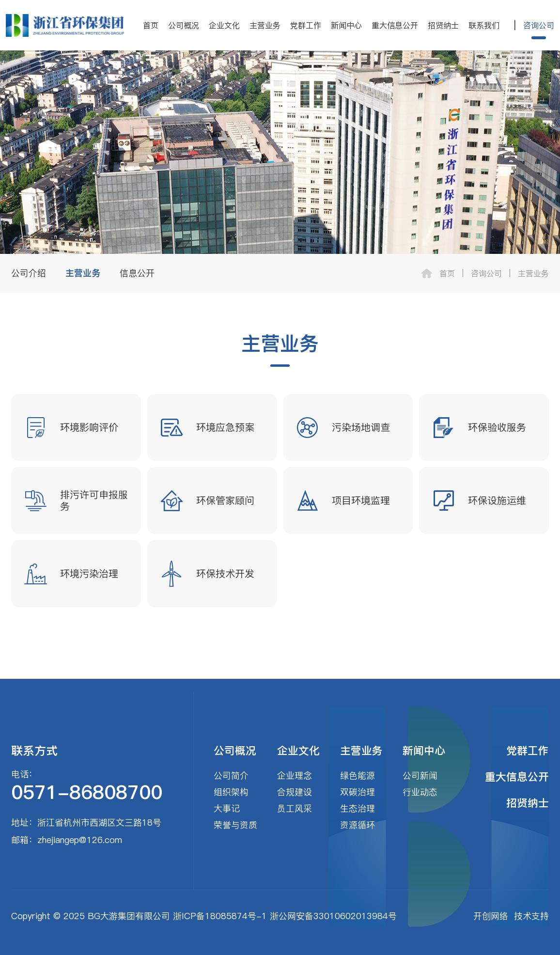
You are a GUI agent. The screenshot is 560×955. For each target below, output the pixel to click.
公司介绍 (29, 273)
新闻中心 (346, 25)
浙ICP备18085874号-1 (220, 916)
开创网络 (491, 916)
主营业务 (265, 25)
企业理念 (295, 775)
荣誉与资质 (235, 825)
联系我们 (484, 25)
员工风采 (295, 808)
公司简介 (231, 775)
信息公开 (137, 273)
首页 (151, 25)
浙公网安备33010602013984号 (333, 916)
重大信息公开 (395, 25)
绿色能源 (358, 775)
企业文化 (224, 25)
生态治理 (358, 808)
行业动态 (420, 792)
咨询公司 (539, 25)
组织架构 (231, 792)
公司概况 (184, 25)
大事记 (227, 808)
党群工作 (306, 25)
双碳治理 (358, 792)
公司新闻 (420, 775)
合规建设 (295, 792)
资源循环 (358, 825)
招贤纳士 (443, 25)
